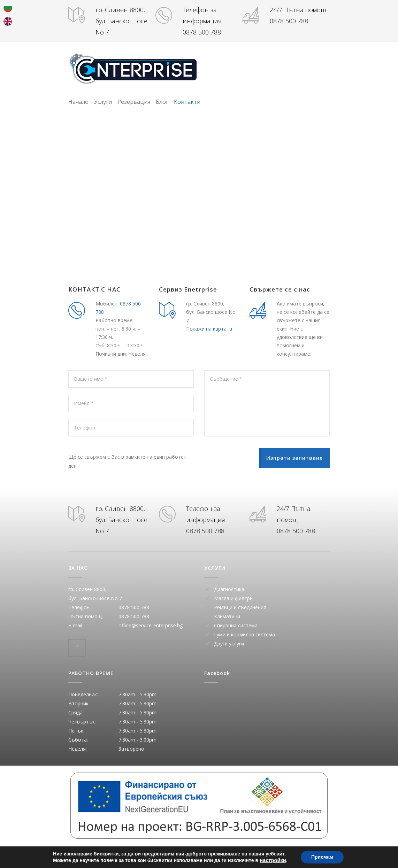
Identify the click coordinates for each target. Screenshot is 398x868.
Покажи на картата (209, 329)
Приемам (322, 857)
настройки (273, 860)
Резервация (134, 102)
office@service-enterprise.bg (151, 625)
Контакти (187, 102)
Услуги (103, 102)
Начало (78, 102)
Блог (162, 102)
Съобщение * (267, 403)
